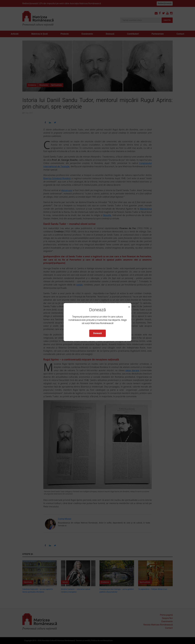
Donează (97, 333)
